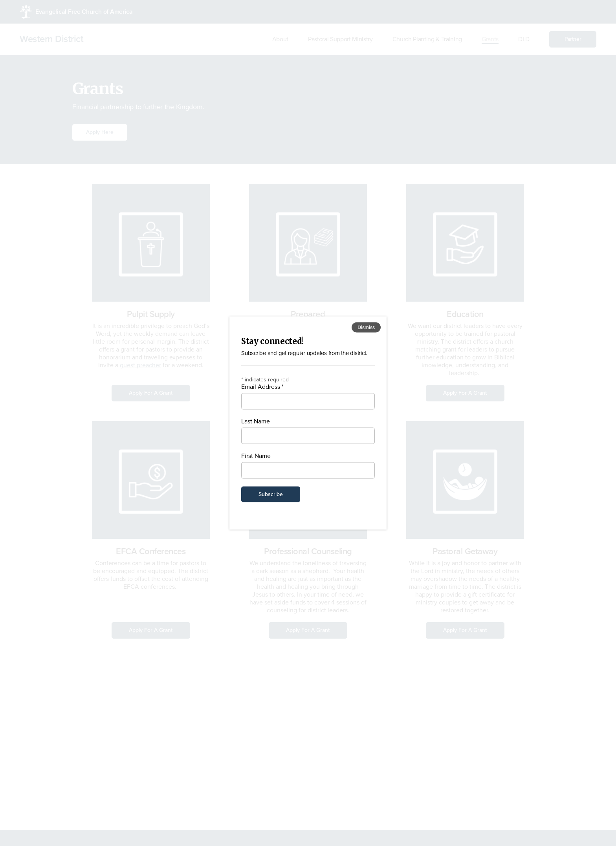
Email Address (262, 386)
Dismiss (366, 328)
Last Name (256, 421)
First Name (256, 456)
